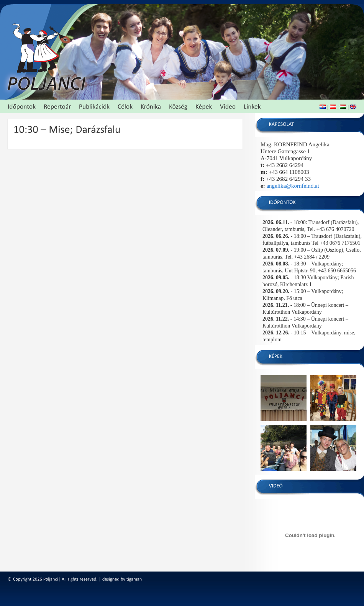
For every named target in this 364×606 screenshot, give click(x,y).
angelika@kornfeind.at (293, 186)
